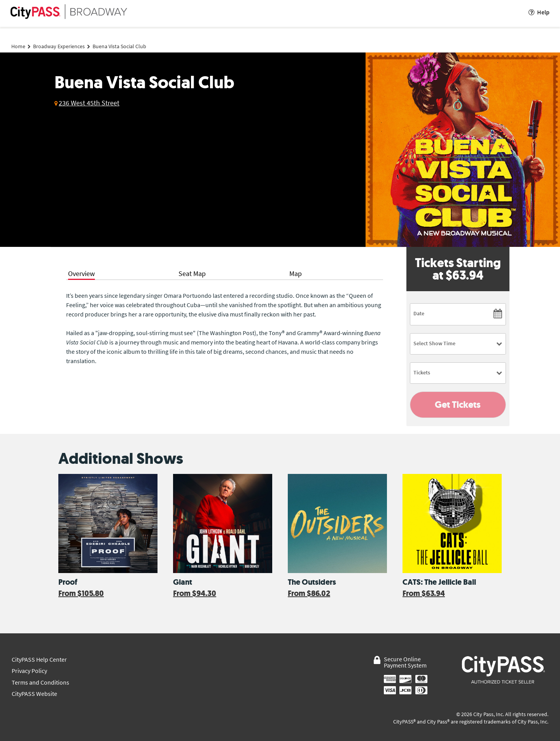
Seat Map (192, 274)
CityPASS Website (34, 694)
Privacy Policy (29, 671)
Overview (81, 274)
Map (296, 274)
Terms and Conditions (40, 682)
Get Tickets (458, 405)
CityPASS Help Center (39, 660)
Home (18, 46)
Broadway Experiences (59, 46)
